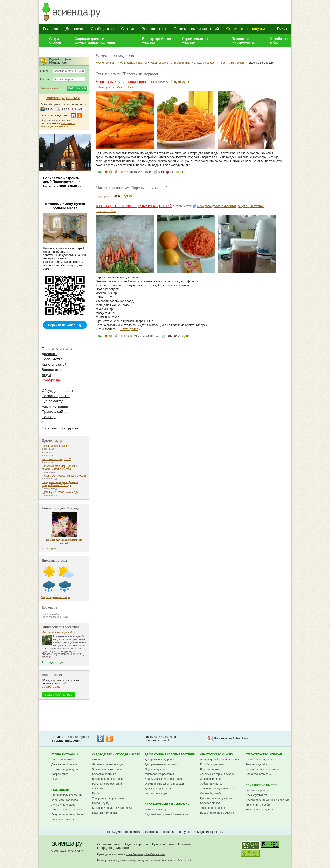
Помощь (49, 417)
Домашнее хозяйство (262, 785)
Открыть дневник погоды (55, 597)
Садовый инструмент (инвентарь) (166, 814)
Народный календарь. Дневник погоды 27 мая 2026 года (60, 468)
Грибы (96, 793)
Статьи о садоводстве (65, 769)
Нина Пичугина (134, 854)
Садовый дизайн (211, 793)
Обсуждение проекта (59, 391)
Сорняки (98, 788)
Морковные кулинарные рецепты (125, 82)
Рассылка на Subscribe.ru (232, 738)
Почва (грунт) (101, 803)
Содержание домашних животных (267, 800)
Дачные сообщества (64, 764)
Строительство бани (259, 774)
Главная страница (57, 349)
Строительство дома (259, 759)
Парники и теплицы (104, 813)
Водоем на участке (212, 769)
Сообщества (102, 29)
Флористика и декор (158, 793)
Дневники (74, 29)
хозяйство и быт (123, 87)
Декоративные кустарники (162, 764)
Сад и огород (55, 41)
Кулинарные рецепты (133, 63)
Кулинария (182, 82)
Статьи (128, 29)
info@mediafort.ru (184, 860)
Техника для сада (156, 809)
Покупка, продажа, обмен (67, 814)
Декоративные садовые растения (170, 755)
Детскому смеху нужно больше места (65, 206)
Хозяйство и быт (279, 41)
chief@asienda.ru (155, 854)
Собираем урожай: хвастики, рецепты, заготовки (230, 206)
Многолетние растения (160, 774)
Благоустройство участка (156, 41)
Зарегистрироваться (63, 98)
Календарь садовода (65, 800)
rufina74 (124, 172)
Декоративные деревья (160, 759)
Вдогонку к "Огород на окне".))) (60, 492)
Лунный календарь (63, 805)
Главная (51, 29)
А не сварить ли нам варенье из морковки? (134, 206)
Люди (46, 375)
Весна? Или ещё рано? (55, 446)
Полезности (60, 790)
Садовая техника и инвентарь (167, 805)
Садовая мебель (211, 803)
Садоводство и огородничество (116, 755)
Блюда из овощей (205, 63)
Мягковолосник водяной (57, 632)
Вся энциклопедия (53, 662)
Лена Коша (126, 336)
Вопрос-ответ (154, 29)
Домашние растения (158, 788)
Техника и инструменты (244, 41)
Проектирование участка (216, 798)
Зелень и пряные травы (107, 769)
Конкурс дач (52, 380)
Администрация (55, 406)
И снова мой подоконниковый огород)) (64, 476)
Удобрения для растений (108, 798)
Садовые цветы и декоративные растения (95, 41)
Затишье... (48, 453)
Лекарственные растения (67, 809)
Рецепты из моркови (232, 63)
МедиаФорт (75, 851)
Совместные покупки (246, 29)
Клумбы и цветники (212, 764)
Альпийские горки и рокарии (218, 774)
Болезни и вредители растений (112, 808)
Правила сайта (54, 412)
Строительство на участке (197, 41)
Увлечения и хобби (258, 805)
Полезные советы (63, 819)
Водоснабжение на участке (217, 813)
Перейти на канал (62, 325)
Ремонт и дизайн (256, 764)
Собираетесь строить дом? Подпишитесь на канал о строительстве (62, 182)
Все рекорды (48, 548)
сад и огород (103, 87)
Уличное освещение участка (218, 788)
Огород (97, 759)
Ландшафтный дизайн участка (220, 759)
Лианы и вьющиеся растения (163, 779)
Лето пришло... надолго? (56, 459)
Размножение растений (107, 784)
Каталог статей (54, 364)
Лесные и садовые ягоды (108, 764)
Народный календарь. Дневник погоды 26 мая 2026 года (60, 484)
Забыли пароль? (50, 88)
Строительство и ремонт (264, 755)
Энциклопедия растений (196, 29)
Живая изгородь (210, 779)
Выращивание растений (107, 779)
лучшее (128, 196)
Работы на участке (257, 790)
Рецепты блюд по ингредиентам (170, 63)
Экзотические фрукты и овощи (164, 784)
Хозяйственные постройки (262, 769)
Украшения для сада (213, 808)
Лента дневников (62, 759)
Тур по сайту (52, 401)
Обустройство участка (217, 755)
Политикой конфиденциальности (58, 125)
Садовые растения (104, 774)
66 (188, 336)
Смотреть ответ (52, 687)
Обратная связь (109, 844)
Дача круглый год (257, 795)
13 (182, 172)
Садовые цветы (155, 769)
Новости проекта (56, 396)
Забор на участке (211, 784)
